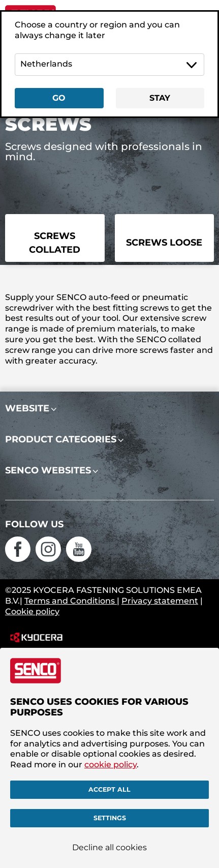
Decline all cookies (109, 847)
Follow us (34, 524)
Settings (110, 818)
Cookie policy (32, 611)
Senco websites (48, 470)
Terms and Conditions (71, 601)
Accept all (109, 789)
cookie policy (111, 765)
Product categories (61, 439)
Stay (160, 98)
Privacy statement (160, 601)
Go (59, 98)
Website (27, 408)
